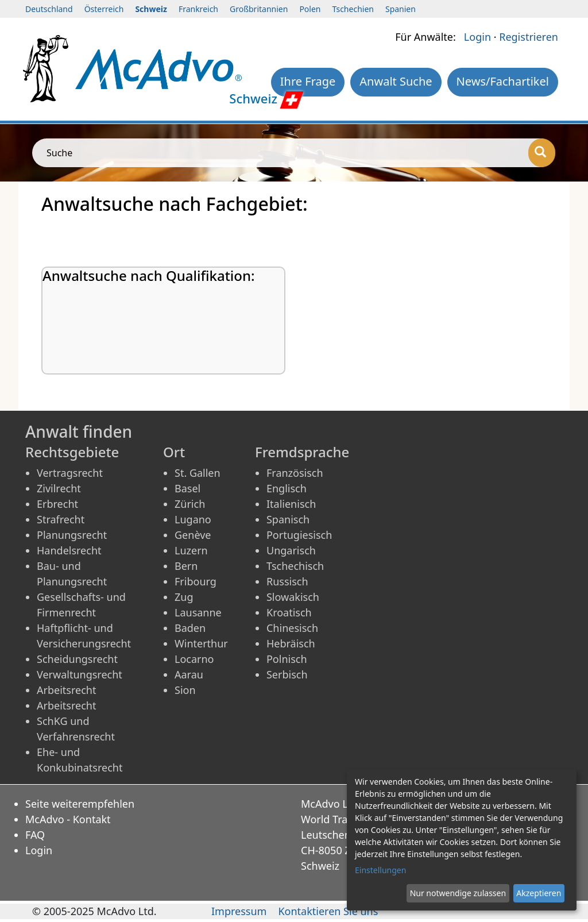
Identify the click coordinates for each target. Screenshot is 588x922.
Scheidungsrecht (77, 659)
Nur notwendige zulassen (458, 893)
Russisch (287, 581)
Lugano (193, 519)
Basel (187, 488)
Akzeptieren (539, 893)
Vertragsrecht (70, 473)
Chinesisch (292, 628)
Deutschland (49, 9)
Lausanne (198, 612)
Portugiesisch (299, 535)
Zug (184, 597)
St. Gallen (198, 473)
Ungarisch (291, 550)
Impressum (239, 911)
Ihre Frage (308, 81)
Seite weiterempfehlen (80, 804)
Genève (193, 535)
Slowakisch (293, 597)
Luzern (191, 550)
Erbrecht (57, 504)
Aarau (189, 674)
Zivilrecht (59, 488)
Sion (185, 690)
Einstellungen (380, 870)
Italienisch (291, 504)
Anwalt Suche (396, 81)
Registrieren (529, 37)
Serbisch (287, 674)
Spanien (401, 9)
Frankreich (198, 9)
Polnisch (287, 659)
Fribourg (196, 581)
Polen (310, 9)
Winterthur (201, 643)
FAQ (35, 835)
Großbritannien (259, 9)
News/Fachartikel (503, 81)
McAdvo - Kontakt (68, 819)
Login (477, 37)
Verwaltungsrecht (80, 674)
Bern (186, 566)
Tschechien (353, 9)
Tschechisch (295, 566)
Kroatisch (289, 612)
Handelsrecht (69, 550)
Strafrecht (61, 519)
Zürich (190, 504)
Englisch (287, 488)
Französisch (295, 473)
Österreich (104, 9)
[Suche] (542, 153)
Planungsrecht (72, 535)
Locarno (194, 659)
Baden (190, 628)
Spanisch (288, 519)
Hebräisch (291, 643)
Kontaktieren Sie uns (328, 911)
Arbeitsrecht (66, 690)
